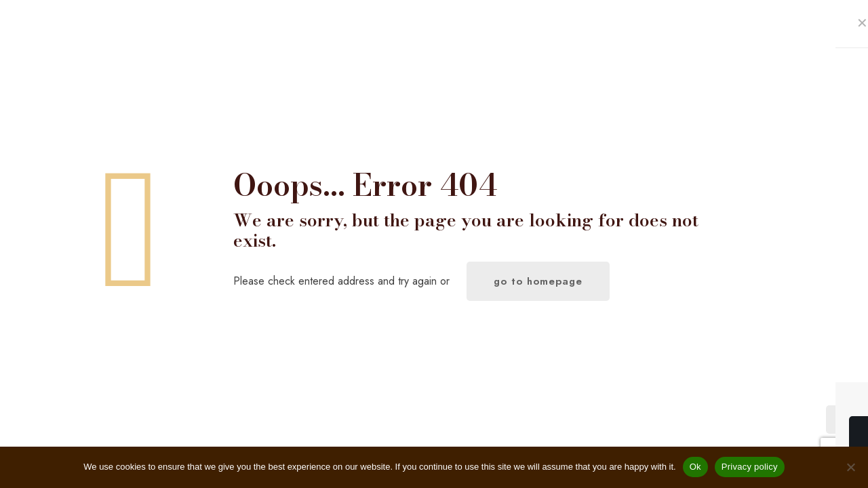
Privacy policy (750, 467)
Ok (695, 467)
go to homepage (538, 281)
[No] (851, 467)
